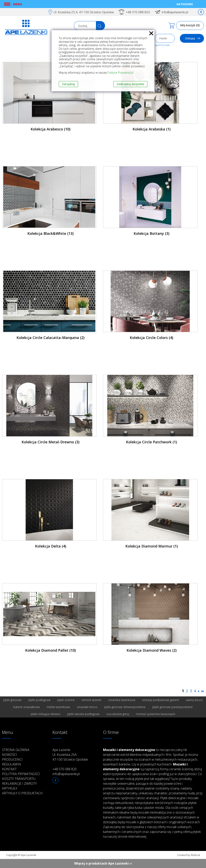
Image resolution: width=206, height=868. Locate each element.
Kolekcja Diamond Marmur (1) (152, 546)
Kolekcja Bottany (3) (151, 233)
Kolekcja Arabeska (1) (152, 129)
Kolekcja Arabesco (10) (50, 129)
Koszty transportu (19, 779)
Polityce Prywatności (120, 73)
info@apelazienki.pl (175, 12)
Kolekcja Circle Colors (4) (151, 338)
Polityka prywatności (21, 774)
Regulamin (11, 764)
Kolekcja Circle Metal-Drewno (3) (50, 442)
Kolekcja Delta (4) (51, 546)
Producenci (12, 759)
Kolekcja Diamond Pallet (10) (50, 650)
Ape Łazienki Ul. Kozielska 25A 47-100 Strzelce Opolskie (70, 755)
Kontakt (9, 769)
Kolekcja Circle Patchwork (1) (151, 442)
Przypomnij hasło (161, 45)
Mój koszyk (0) (190, 25)
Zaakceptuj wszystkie (130, 84)
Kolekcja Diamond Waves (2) (152, 650)
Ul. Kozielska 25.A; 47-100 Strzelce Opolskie (84, 12)
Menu (18, 4)
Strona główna (16, 750)
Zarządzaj (68, 84)
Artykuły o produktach (22, 793)
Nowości (10, 755)
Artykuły (10, 788)
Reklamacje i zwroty (19, 784)
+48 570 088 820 (138, 12)
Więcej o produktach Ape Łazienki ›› (103, 863)
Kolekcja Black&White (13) (50, 233)
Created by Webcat (188, 855)
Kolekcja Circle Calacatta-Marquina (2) (50, 338)
